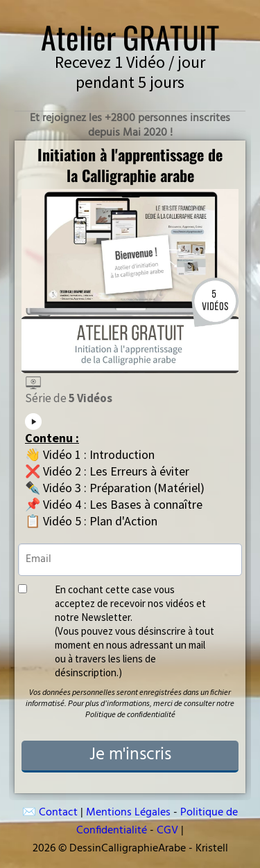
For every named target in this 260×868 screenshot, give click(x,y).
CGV (169, 831)
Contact (58, 813)
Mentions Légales (130, 813)
